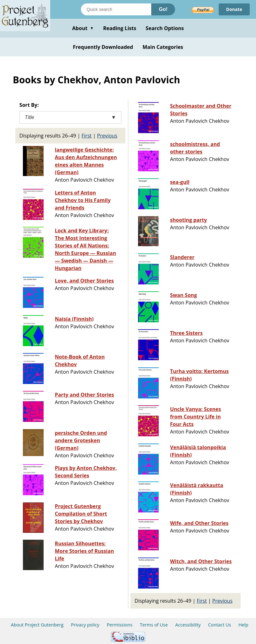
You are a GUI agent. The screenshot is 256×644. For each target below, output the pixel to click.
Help (243, 625)
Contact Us (219, 625)
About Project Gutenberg (37, 625)
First (87, 136)
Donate (234, 9)
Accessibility (188, 625)
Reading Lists (120, 28)
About (83, 28)
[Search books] (116, 9)
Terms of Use (154, 625)
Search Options (165, 28)
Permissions (120, 625)
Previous (107, 136)
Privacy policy (85, 625)
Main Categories (163, 47)
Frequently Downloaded (103, 47)
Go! (163, 9)
